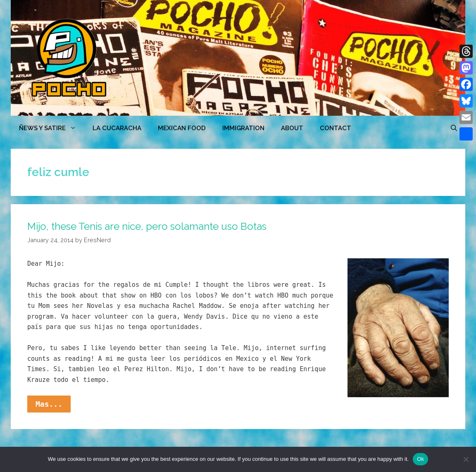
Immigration (243, 128)
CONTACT (336, 128)
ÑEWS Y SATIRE (52, 128)
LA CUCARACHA (117, 128)
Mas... (53, 406)
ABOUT (292, 128)
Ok (420, 459)
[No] (466, 459)
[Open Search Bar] (454, 128)
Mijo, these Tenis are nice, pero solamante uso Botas (147, 226)
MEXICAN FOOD (182, 128)
